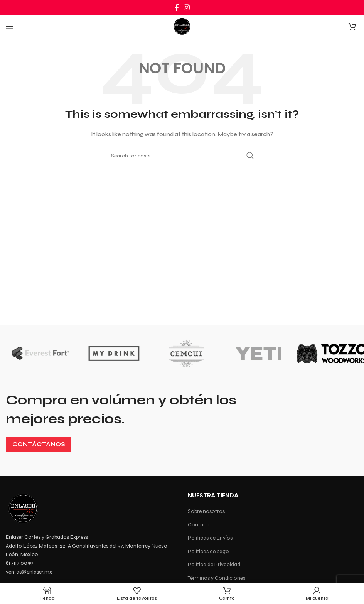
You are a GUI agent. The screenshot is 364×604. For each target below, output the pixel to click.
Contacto (200, 525)
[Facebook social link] (177, 7)
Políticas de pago (208, 551)
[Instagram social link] (187, 7)
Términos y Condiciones (217, 578)
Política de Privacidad (214, 564)
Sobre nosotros (206, 511)
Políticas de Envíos (210, 538)
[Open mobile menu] (10, 26)
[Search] (182, 156)
